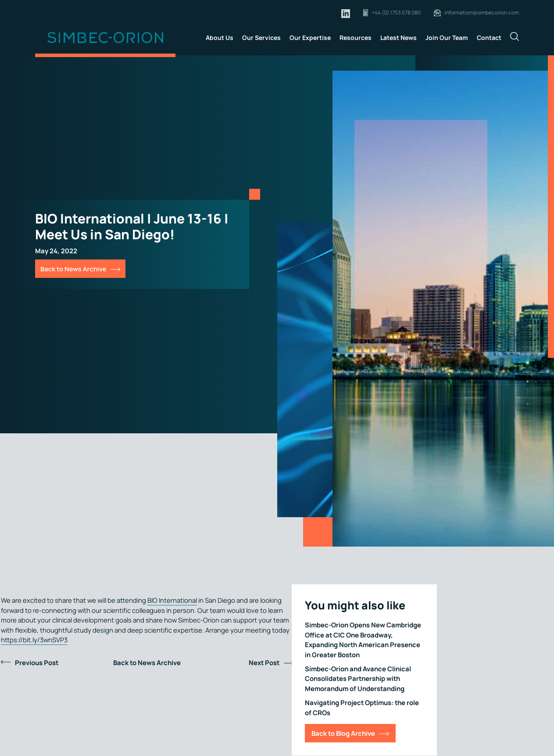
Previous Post (37, 662)
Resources (356, 38)
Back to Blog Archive (343, 733)
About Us (220, 38)
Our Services (261, 38)
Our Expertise (310, 38)
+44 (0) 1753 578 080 (396, 13)
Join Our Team (447, 38)
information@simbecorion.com (482, 13)
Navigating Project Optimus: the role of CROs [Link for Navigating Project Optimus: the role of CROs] (362, 707)
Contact (489, 38)
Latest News (399, 38)
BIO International (172, 600)
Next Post (264, 662)
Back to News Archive (73, 269)
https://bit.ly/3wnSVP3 (34, 640)
